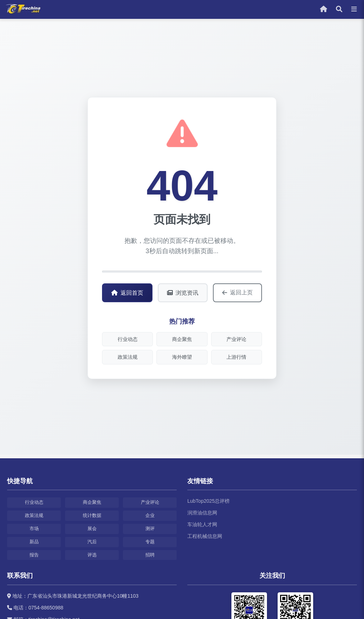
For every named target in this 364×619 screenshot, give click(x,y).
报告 (34, 555)
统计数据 (92, 515)
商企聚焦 (182, 339)
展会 (92, 529)
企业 (150, 515)
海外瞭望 (182, 357)
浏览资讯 (183, 293)
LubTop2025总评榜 (208, 501)
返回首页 (127, 293)
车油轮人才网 (202, 524)
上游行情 (236, 357)
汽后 (92, 542)
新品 (34, 542)
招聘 (150, 555)
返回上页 (237, 293)
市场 (34, 529)
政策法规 (128, 357)
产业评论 (236, 339)
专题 (150, 542)
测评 (150, 529)
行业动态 (128, 339)
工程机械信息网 (205, 536)
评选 (92, 555)
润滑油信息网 (202, 513)
